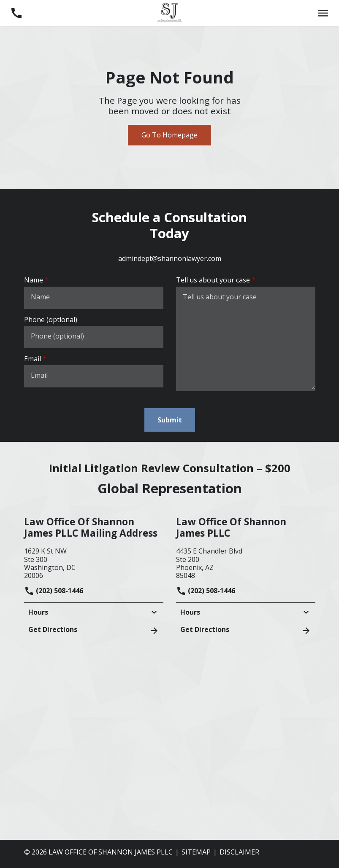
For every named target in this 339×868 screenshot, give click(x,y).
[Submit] (170, 420)
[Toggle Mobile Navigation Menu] (323, 13)
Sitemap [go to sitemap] (196, 852)
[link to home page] (169, 12)
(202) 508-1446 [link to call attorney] (54, 591)
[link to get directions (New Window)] (94, 562)
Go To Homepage (169, 135)
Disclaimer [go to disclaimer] (239, 852)
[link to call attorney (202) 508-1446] (16, 13)
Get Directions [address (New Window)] (94, 630)
